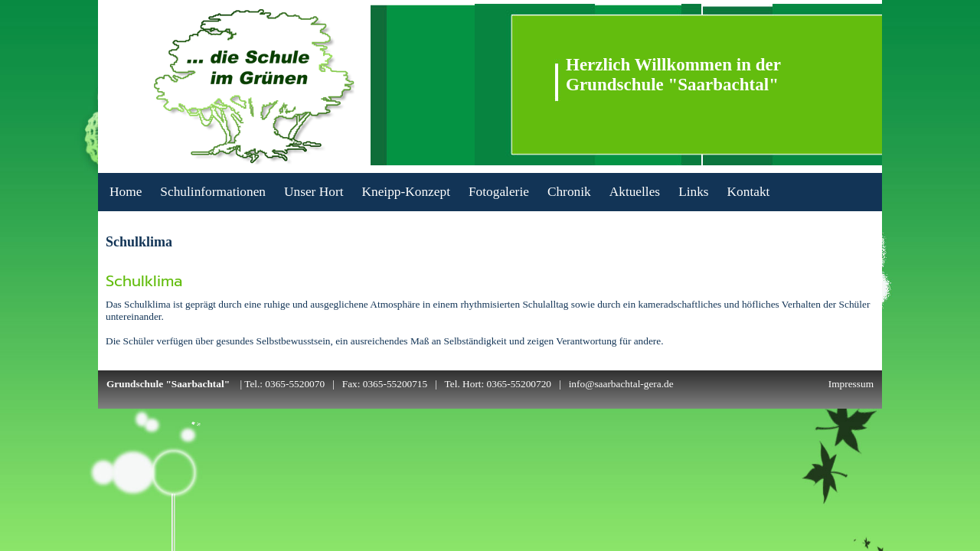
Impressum (851, 384)
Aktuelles (635, 192)
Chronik (569, 192)
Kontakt (749, 192)
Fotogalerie (499, 192)
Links (693, 192)
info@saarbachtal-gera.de (621, 384)
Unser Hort (314, 192)
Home (126, 192)
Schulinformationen (213, 192)
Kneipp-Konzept (405, 192)
